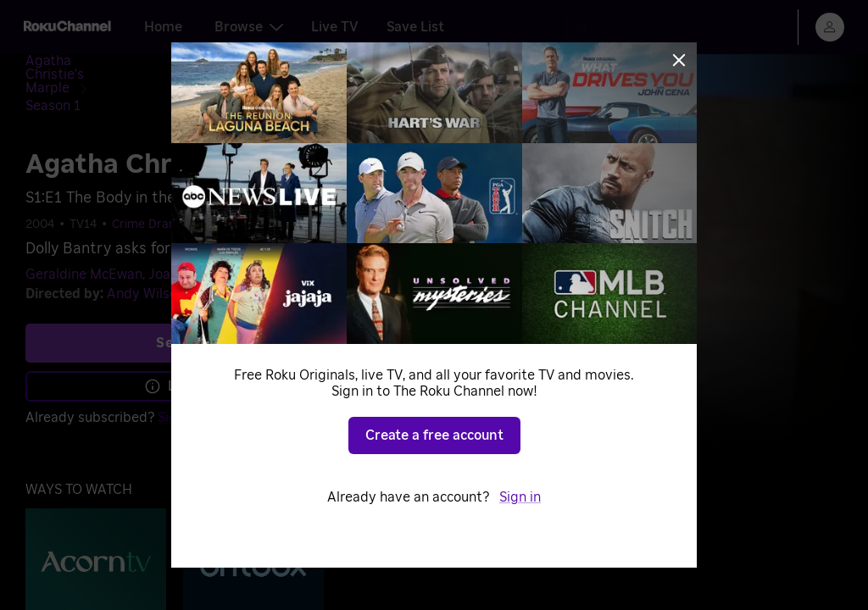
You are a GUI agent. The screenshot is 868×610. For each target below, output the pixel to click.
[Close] (679, 60)
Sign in (520, 497)
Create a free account (434, 435)
